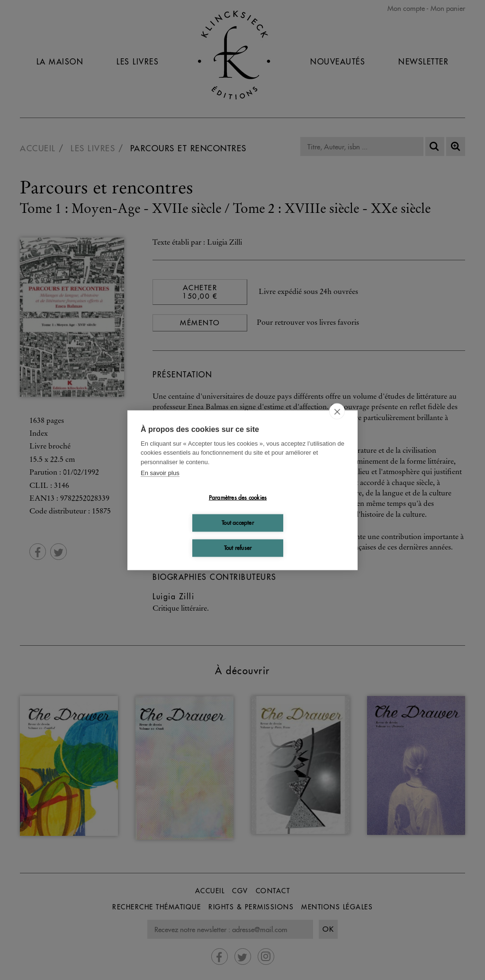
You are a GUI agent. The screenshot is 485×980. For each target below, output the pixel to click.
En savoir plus (160, 473)
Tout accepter (238, 523)
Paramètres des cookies (238, 498)
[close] (337, 411)
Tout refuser (238, 548)
